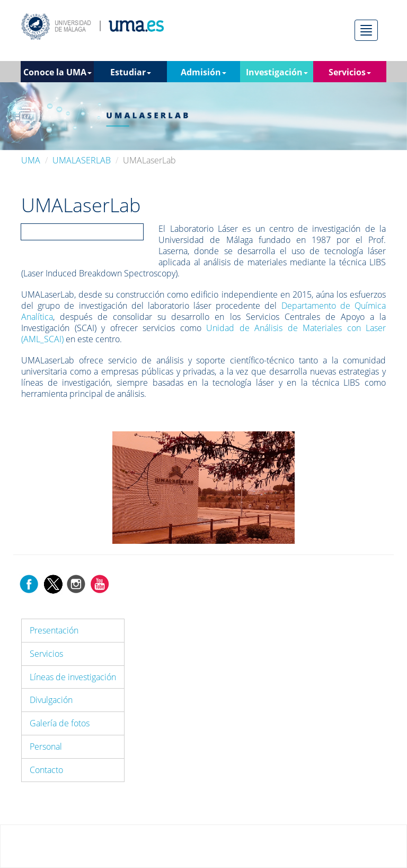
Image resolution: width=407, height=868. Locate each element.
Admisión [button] (203, 72)
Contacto (46, 770)
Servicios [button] (350, 72)
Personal (46, 747)
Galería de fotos (60, 723)
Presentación (54, 630)
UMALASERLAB (82, 160)
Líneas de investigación (73, 677)
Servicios (46, 654)
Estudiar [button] (131, 72)
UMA (31, 160)
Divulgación (51, 700)
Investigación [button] (277, 72)
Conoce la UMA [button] (57, 72)
